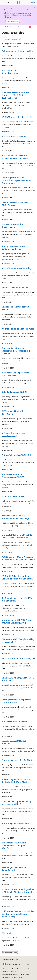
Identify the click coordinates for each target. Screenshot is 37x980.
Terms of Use (25, 974)
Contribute (5, 972)
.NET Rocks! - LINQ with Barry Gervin (13, 412)
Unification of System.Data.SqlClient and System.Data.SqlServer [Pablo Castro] (18, 914)
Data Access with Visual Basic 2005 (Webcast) (15, 204)
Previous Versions (17, 969)
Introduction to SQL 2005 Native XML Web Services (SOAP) (17, 621)
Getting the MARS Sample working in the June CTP (18, 640)
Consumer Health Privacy (9, 974)
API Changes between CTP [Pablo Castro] (14, 869)
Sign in (33, 3)
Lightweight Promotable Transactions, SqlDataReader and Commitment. (17, 180)
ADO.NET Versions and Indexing (16, 268)
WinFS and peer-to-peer (13, 496)
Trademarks (5, 977)
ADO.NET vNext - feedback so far (17, 117)
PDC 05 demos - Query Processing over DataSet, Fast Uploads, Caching (18, 558)
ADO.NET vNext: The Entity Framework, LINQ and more (15, 157)
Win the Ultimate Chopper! (14, 722)
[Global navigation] (2, 3)
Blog (26, 969)
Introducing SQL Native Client (15, 823)
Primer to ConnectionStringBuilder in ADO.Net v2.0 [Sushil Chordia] (18, 891)
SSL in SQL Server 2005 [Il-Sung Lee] (18, 658)
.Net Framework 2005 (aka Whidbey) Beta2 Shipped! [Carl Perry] (14, 845)
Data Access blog (12, 27)
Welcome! (6, 933)
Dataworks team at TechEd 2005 (17, 760)
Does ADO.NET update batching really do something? (17, 803)
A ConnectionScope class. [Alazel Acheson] (14, 434)
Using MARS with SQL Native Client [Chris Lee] (18, 679)
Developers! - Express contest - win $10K (16, 308)
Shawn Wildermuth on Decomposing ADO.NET (13, 476)
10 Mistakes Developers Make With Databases (15, 374)
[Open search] (29, 3)
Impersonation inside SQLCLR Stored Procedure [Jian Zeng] (15, 517)
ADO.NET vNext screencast (14, 136)
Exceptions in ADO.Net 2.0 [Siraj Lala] (14, 742)
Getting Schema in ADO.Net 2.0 (16, 455)
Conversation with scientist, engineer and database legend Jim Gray (16, 351)
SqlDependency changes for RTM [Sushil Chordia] (17, 599)
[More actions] (34, 27)
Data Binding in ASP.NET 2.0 (15, 392)
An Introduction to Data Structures (18, 329)
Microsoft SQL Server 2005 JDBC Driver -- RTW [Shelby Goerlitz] (17, 536)
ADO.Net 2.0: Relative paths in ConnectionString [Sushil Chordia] (17, 577)
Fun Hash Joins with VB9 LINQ (15, 287)
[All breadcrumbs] (3, 27)
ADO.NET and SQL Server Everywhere (10, 72)
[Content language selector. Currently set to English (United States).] (11, 959)
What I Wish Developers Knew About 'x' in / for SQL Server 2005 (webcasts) (15, 95)
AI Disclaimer (6, 969)
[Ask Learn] (30, 27)
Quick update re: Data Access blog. (18, 51)
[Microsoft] (19, 3)
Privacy (13, 972)
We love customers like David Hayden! (12, 226)
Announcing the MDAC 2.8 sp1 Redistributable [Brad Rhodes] (16, 781)
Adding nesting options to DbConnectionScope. (14, 247)
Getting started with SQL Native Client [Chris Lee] (16, 701)
